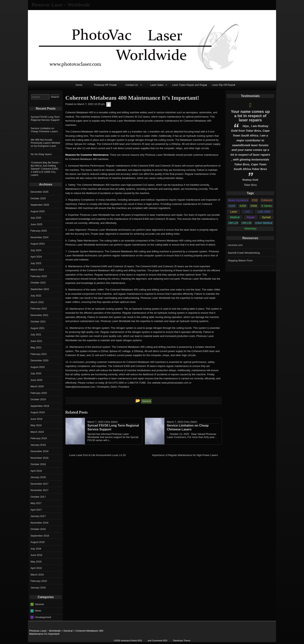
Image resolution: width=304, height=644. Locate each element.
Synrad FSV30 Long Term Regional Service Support (45, 118)
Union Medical (264, 223)
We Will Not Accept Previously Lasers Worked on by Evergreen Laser (45, 143)
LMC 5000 (264, 212)
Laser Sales (157, 85)
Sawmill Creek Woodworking (244, 253)
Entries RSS (136, 641)
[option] (250, 144)
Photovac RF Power (105, 85)
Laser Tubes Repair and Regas (189, 85)
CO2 (255, 200)
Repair (251, 217)
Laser (234, 212)
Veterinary (250, 228)
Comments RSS (160, 641)
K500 (254, 206)
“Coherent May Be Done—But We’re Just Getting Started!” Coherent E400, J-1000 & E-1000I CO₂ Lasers (46, 169)
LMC (247, 212)
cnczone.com (235, 245)
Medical (235, 217)
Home (79, 85)
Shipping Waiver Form (240, 261)
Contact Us (132, 85)
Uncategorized (43, 617)
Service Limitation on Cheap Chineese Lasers (44, 130)
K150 (232, 206)
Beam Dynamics (238, 200)
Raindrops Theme (182, 641)
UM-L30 (247, 223)
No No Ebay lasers (41, 154)
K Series (267, 206)
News (38, 611)
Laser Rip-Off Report (224, 85)
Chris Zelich (111, 422)
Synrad (266, 217)
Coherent (267, 200)
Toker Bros (250, 185)
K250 (243, 206)
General (39, 604)
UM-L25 (233, 223)
